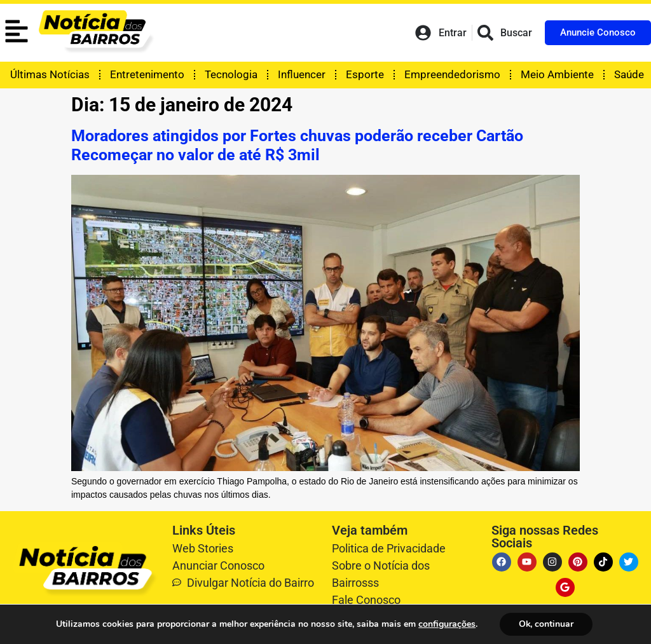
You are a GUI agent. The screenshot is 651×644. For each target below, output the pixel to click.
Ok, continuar (546, 624)
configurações (447, 624)
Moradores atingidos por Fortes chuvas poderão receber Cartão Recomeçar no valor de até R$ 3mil (297, 145)
